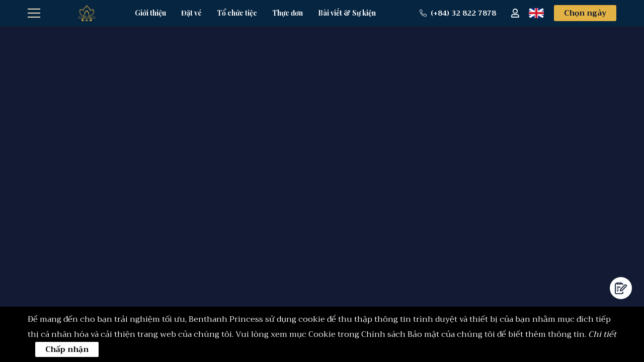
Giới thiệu (150, 13)
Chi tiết (602, 334)
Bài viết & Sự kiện (347, 13)
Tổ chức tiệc (237, 13)
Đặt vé (191, 13)
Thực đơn (288, 13)
